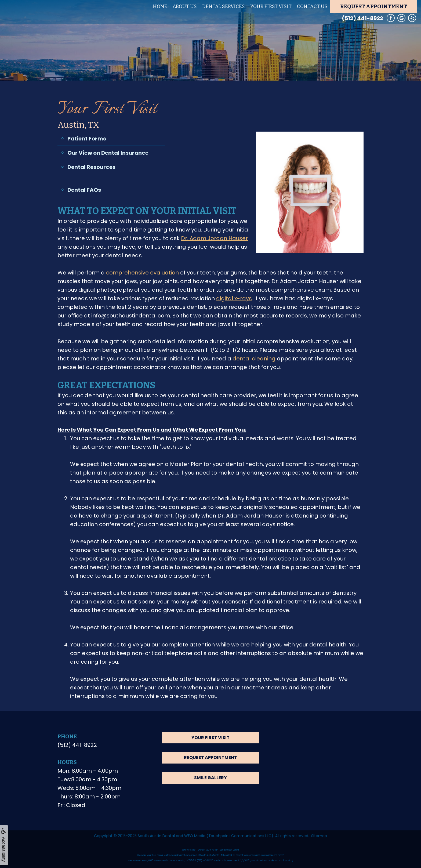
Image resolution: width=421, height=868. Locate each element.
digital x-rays (234, 298)
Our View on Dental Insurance (108, 153)
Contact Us (312, 6)
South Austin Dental (156, 836)
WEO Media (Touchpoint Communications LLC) (229, 836)
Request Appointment (374, 6)
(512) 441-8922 (362, 18)
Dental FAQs (84, 190)
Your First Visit (271, 6)
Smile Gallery (210, 778)
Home (160, 6)
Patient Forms (87, 139)
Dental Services (224, 6)
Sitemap (319, 836)
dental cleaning (254, 359)
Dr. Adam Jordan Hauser (214, 238)
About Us (185, 6)
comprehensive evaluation (142, 273)
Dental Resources (91, 167)
